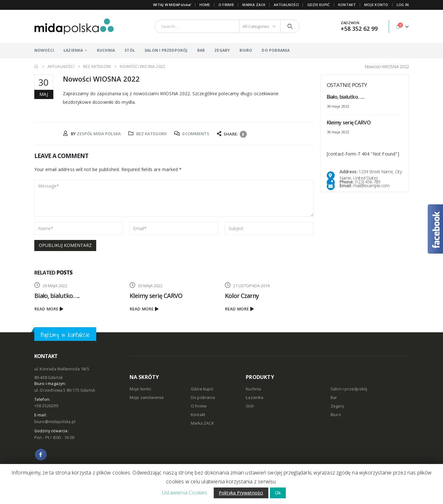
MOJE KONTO (376, 5)
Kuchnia (253, 389)
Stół (250, 406)
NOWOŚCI (44, 50)
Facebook (243, 134)
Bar (334, 398)
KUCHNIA (106, 50)
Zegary (337, 406)
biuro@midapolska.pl (55, 422)
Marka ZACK (254, 5)
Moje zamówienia (147, 398)
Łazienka (255, 398)
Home (205, 5)
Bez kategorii (151, 134)
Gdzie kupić (202, 389)
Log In (403, 5)
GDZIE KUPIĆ (319, 5)
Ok (278, 493)
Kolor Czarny (242, 296)
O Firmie (199, 406)
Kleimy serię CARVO (156, 296)
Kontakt (198, 415)
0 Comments (196, 134)
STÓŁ (130, 50)
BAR (201, 50)
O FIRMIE (226, 5)
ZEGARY (222, 50)
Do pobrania (203, 398)
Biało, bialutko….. (57, 296)
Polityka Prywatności (241, 493)
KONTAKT (347, 5)
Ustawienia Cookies (185, 493)
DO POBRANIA (276, 50)
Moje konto (141, 389)
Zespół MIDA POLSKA (99, 134)
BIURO (246, 50)
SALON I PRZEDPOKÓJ (166, 50)
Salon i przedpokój (349, 389)
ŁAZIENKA (73, 50)
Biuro (336, 415)
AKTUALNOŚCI (286, 5)
